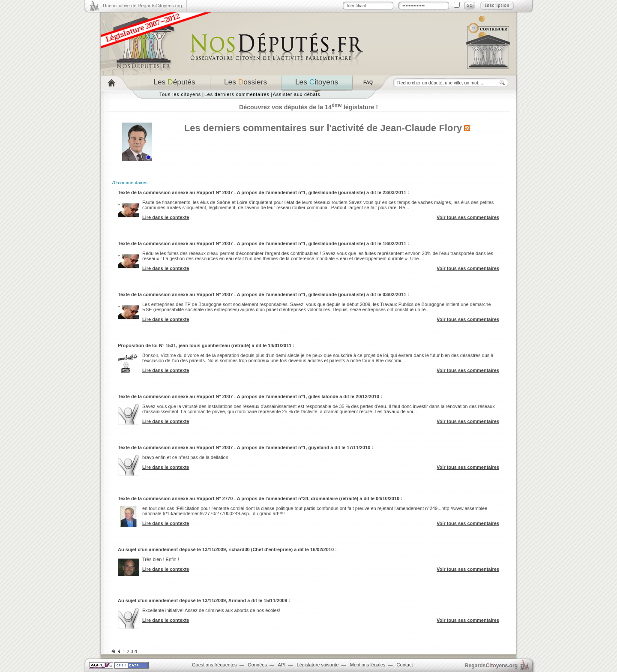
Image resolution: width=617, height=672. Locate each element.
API (282, 665)
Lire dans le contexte (166, 217)
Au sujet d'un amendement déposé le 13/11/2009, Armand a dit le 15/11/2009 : (204, 600)
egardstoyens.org (491, 665)
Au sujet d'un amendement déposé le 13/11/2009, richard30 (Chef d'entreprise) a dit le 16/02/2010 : (227, 549)
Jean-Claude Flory (421, 128)
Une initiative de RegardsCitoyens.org (142, 6)
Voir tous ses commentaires (468, 217)
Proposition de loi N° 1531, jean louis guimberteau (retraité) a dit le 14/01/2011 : (206, 345)
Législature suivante (318, 665)
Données (258, 665)
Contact (405, 665)
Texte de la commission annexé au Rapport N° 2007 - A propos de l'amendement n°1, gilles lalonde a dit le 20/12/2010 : (250, 396)
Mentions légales (368, 665)
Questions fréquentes (214, 665)
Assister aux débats (297, 94)
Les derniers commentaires (237, 94)
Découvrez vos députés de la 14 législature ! (308, 107)
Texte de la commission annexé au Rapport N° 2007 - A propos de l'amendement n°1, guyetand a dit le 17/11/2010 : (246, 447)
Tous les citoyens (180, 94)
